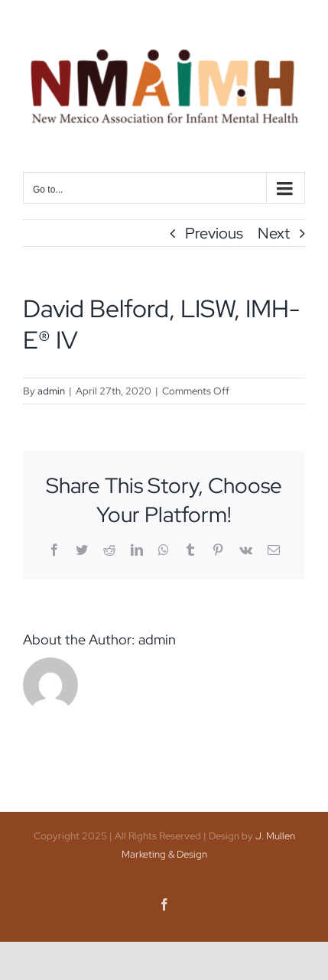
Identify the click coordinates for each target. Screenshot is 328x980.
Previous (214, 233)
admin (51, 391)
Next (274, 233)
